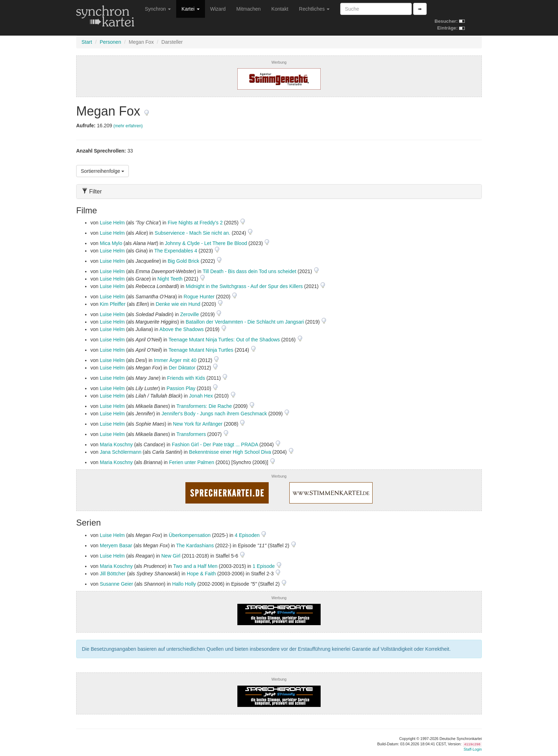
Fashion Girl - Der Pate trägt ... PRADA (215, 444)
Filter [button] (92, 191)
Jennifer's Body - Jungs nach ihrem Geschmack (214, 414)
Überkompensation (190, 535)
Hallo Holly (184, 584)
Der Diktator (182, 368)
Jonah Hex (201, 396)
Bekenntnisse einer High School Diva (230, 452)
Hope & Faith (201, 574)
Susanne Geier (116, 584)
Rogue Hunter (199, 297)
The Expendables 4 (176, 251)
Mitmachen (248, 9)
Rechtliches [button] (314, 9)
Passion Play (181, 388)
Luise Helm (112, 223)
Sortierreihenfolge (102, 171)
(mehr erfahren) (128, 126)
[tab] (279, 191)
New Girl (171, 556)
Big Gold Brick (183, 261)
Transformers (191, 434)
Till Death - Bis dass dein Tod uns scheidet (249, 271)
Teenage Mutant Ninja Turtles (201, 350)
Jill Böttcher (112, 574)
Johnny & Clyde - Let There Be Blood (206, 243)
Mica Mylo (111, 243)
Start (87, 42)
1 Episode (264, 566)
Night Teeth (170, 279)
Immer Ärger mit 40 (175, 360)
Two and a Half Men (195, 566)
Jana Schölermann (120, 452)
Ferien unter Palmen (192, 462)
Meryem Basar (116, 545)
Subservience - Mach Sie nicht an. (193, 233)
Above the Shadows (182, 329)
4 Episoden (248, 535)
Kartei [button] (190, 9)
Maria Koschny (116, 444)
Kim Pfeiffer (112, 304)
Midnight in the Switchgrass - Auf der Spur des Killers (244, 286)
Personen (110, 42)
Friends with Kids (186, 378)
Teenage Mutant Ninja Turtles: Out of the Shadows (224, 340)
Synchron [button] (158, 9)
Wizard (218, 9)
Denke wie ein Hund (178, 304)
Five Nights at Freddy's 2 (195, 223)
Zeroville (189, 314)
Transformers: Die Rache (204, 406)
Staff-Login (473, 749)
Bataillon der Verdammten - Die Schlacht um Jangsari (245, 322)
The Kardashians (195, 545)
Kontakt (280, 9)
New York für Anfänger (198, 424)
